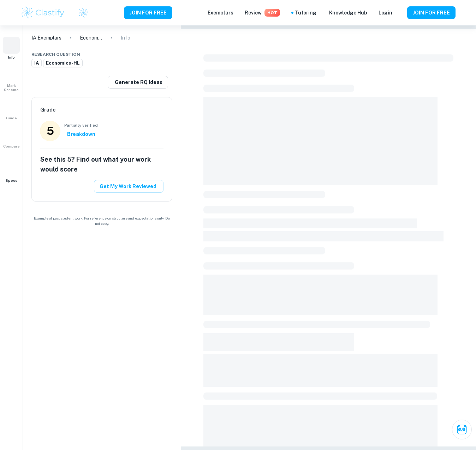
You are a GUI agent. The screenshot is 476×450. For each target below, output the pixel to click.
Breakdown (81, 134)
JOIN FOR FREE (148, 13)
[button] (11, 48)
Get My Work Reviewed (128, 186)
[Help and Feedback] (400, 13)
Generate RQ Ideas (139, 82)
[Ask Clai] (462, 430)
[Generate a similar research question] (138, 82)
